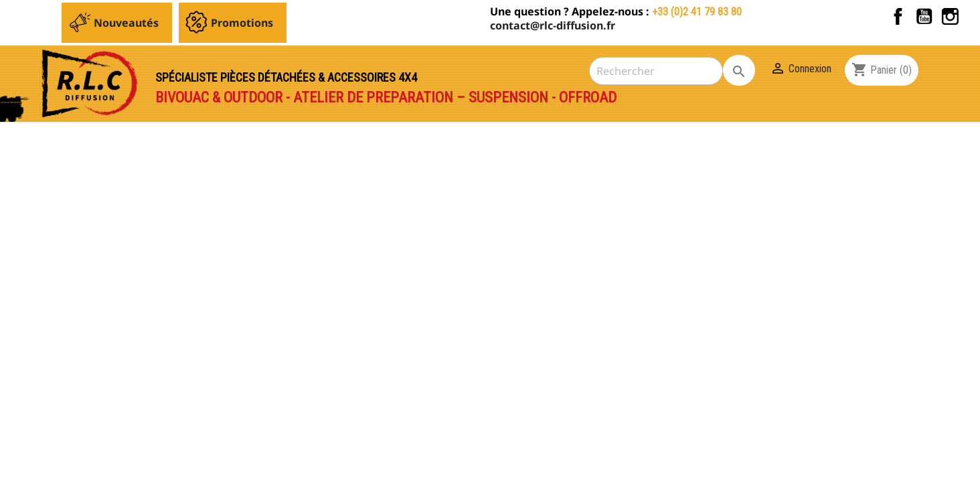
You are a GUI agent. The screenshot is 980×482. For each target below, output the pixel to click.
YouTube (924, 16)
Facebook (898, 16)
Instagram (950, 16)
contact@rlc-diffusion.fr (553, 25)
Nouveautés (126, 23)
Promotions (242, 23)
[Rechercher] (656, 71)
